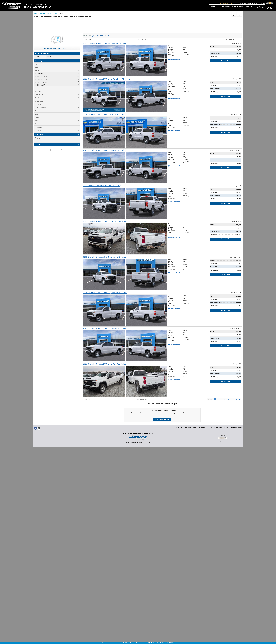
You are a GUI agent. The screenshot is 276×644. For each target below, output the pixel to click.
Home (177, 427)
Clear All (238, 36)
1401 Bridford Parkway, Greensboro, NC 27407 (250, 3)
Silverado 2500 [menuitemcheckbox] (42, 79)
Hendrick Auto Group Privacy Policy (233, 427)
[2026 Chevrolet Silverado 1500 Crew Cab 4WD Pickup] (105, 257)
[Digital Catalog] (225, 7)
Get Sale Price (225, 61)
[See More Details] (174, 59)
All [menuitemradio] (38, 57)
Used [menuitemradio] (51, 57)
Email (234, 14)
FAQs (182, 427)
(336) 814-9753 (229, 3)
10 (233, 399)
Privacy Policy (203, 427)
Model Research (238, 7)
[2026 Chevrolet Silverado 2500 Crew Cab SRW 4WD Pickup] (107, 79)
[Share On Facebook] (36, 428)
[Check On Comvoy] (39, 428)
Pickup (106, 36)
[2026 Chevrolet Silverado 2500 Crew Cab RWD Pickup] (105, 150)
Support (210, 427)
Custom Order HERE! (167, 643)
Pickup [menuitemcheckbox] (39, 141)
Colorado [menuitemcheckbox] (40, 74)
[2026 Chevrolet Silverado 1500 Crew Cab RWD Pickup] (105, 115)
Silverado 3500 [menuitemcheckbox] (42, 82)
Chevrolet (96, 36)
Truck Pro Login (218, 427)
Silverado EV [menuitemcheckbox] (41, 85)
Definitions (188, 427)
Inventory (214, 7)
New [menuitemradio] (44, 57)
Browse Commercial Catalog (162, 419)
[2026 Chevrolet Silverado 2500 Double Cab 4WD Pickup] (105, 221)
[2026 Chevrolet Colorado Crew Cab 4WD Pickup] (102, 186)
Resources (251, 7)
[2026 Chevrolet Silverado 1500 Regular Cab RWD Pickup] (106, 43)
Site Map (195, 427)
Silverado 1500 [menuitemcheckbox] (42, 77)
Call (239, 14)
